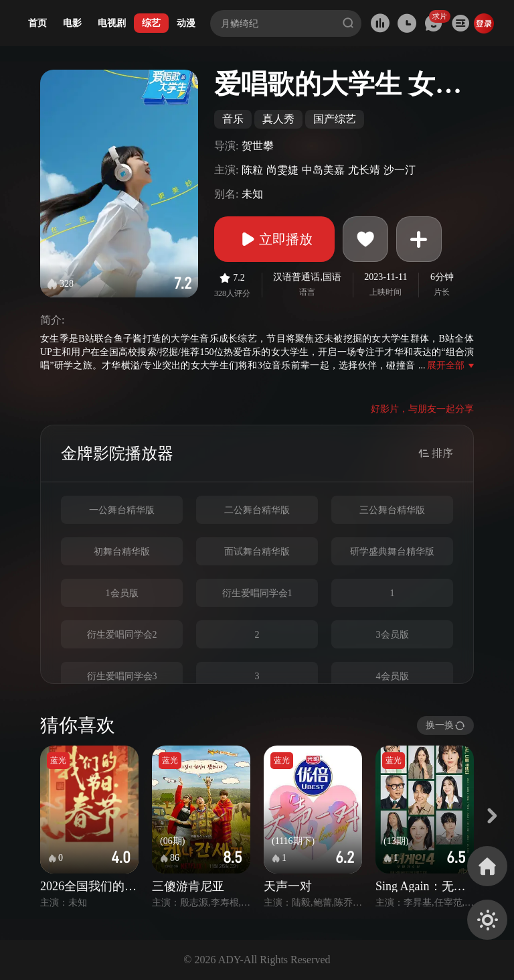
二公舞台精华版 (257, 510)
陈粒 (252, 170)
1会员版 (122, 593)
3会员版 (393, 635)
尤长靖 (364, 170)
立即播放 (274, 239)
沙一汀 (400, 170)
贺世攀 (258, 146)
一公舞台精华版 (122, 510)
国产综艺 (335, 119)
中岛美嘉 (323, 170)
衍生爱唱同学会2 (122, 635)
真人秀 (278, 119)
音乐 (233, 119)
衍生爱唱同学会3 (122, 676)
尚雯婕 (282, 170)
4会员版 (393, 676)
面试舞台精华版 (257, 552)
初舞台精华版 (122, 552)
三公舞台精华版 (392, 510)
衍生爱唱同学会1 (257, 593)
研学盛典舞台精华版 (392, 552)
